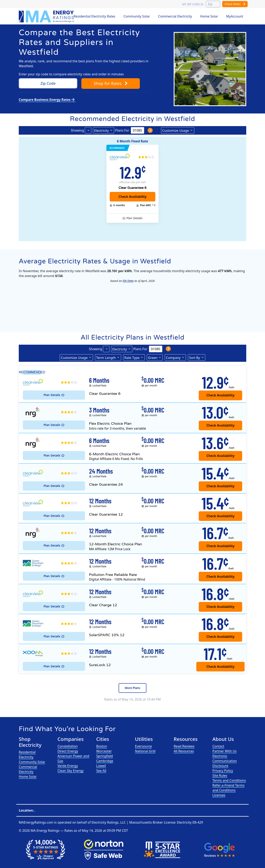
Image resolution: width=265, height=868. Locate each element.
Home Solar (209, 16)
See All (101, 771)
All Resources (184, 751)
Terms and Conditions (229, 780)
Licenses (219, 795)
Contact (218, 746)
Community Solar (137, 16)
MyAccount (235, 16)
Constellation (68, 746)
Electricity (102, 131)
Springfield (105, 756)
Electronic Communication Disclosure (225, 761)
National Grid (145, 751)
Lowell (101, 766)
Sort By (195, 358)
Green (153, 358)
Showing (77, 130)
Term (106, 358)
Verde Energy (68, 766)
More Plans (132, 688)
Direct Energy (68, 751)
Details (134, 218)
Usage (176, 130)
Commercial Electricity (175, 16)
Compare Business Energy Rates (47, 100)
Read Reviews (184, 746)
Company (173, 358)
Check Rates (235, 4)
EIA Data (128, 281)
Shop (110, 83)
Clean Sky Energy (71, 771)
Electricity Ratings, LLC (109, 822)
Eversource (143, 746)
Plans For (122, 130)
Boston (102, 746)
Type (132, 358)
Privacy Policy (223, 771)
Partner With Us (225, 751)
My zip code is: (193, 4)
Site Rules (220, 776)
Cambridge (105, 761)
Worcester (104, 751)
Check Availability (221, 667)
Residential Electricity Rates (94, 16)
